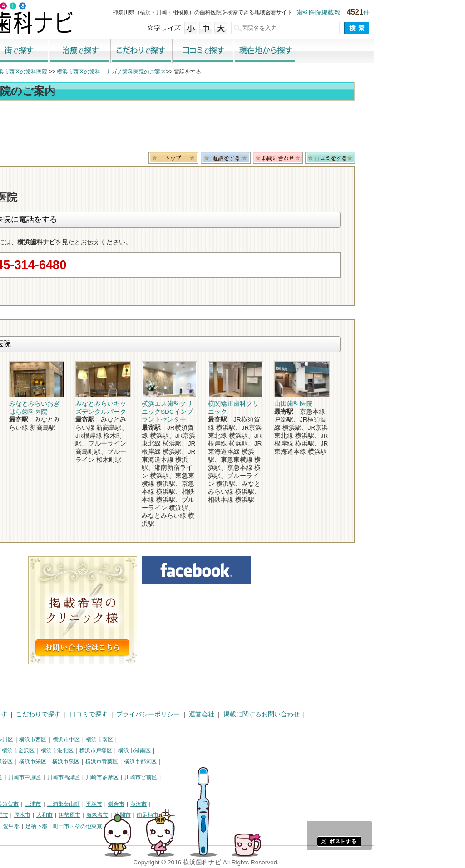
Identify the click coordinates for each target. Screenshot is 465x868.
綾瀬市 (13, 826)
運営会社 (292, 714)
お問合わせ (369, 158)
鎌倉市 (207, 804)
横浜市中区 (157, 740)
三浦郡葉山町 (154, 804)
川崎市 (13, 777)
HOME (14, 714)
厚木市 (113, 815)
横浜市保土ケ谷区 (26, 750)
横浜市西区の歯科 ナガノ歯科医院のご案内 (202, 72)
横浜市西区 (124, 740)
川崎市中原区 (115, 777)
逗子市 (68, 815)
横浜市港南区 (225, 750)
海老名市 (188, 815)
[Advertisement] (232, 128)
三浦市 (124, 804)
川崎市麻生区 (21, 788)
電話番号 (317, 158)
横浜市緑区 (51, 761)
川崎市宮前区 (232, 777)
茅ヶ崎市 (43, 815)
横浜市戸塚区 (187, 750)
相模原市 (71, 804)
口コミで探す (294, 51)
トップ (13, 72)
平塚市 (185, 804)
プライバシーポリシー (239, 714)
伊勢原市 (160, 815)
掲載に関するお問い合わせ (352, 714)
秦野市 (91, 815)
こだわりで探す (232, 51)
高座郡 (35, 826)
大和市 (135, 815)
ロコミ (421, 158)
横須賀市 (99, 804)
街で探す (109, 51)
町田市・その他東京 (168, 826)
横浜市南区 (190, 740)
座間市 (213, 815)
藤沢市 (229, 804)
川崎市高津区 (154, 777)
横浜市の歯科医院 (52, 72)
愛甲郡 (102, 826)
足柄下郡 (127, 826)
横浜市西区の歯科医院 (111, 72)
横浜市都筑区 (231, 761)
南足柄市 (238, 815)
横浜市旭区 (18, 761)
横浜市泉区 (157, 761)
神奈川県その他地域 (29, 804)
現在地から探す (356, 51)
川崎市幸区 (79, 777)
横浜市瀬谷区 (87, 761)
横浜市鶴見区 (44, 740)
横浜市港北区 (148, 750)
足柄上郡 (77, 826)
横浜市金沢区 (109, 750)
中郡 (54, 826)
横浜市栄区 (124, 761)
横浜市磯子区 (70, 750)
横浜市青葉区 (193, 761)
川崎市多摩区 (193, 777)
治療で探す (171, 51)
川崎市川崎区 (44, 777)
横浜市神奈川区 (85, 740)
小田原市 (15, 815)
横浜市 (13, 740)
